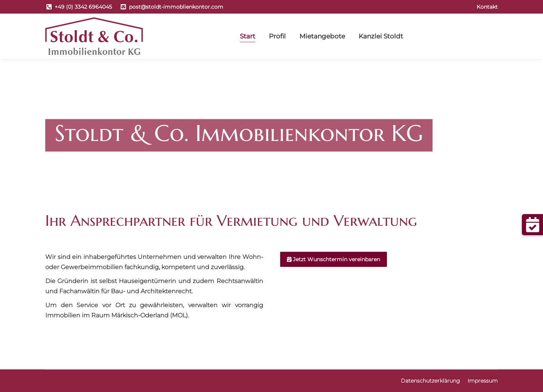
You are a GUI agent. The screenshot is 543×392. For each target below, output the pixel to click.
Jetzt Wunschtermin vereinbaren (334, 259)
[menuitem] (487, 7)
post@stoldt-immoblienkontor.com (176, 7)
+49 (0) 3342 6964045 (83, 7)
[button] (532, 225)
